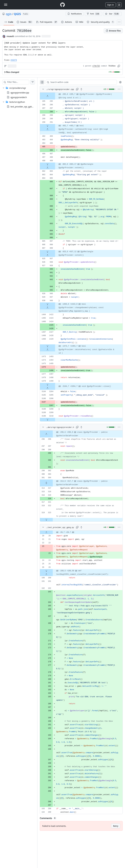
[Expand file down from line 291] (53, 129)
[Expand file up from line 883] (53, 171)
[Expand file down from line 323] (52, 530)
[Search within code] (83, 82)
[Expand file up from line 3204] (53, 399)
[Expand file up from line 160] (52, 585)
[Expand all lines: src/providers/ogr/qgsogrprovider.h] (84, 438)
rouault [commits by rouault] (10, 36)
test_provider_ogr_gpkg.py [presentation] (23, 107)
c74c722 (96, 66)
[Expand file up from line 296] (52, 444)
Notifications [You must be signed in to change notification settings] (75, 14)
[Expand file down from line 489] (53, 168)
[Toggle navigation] (6, 5)
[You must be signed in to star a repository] (112, 14)
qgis (9, 14)
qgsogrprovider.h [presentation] (19, 97)
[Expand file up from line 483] (53, 133)
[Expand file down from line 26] (52, 581)
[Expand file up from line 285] (53, 98)
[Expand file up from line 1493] (53, 360)
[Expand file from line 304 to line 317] (52, 493)
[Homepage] (62, 5)
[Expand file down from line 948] (53, 315)
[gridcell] (84, 98)
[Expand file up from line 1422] (53, 318)
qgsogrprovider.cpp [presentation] (20, 93)
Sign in (111, 5)
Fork (93, 14)
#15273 (14, 60)
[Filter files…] (21, 82)
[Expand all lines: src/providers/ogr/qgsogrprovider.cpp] (84, 89)
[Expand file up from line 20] (52, 543)
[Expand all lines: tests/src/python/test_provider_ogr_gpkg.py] (84, 538)
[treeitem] (22, 93)
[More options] (119, 89)
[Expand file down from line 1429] (53, 357)
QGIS (17, 14)
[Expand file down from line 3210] (53, 430)
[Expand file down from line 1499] (53, 395)
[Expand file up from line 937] (53, 266)
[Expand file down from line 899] (53, 262)
